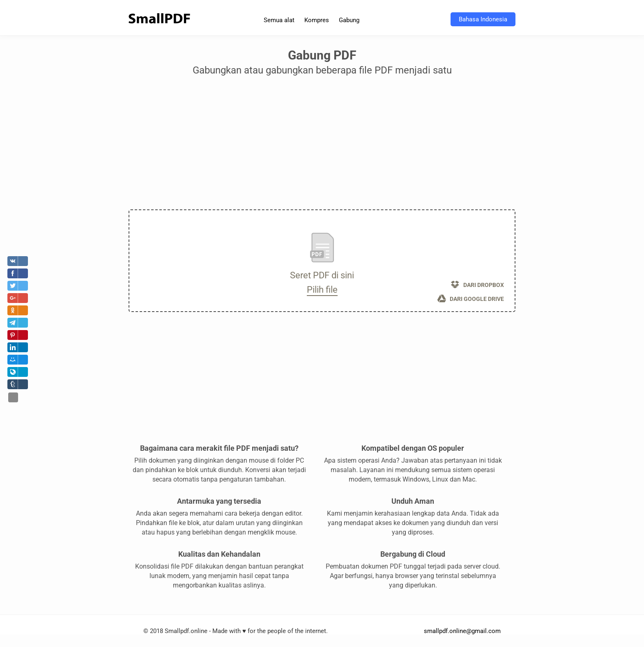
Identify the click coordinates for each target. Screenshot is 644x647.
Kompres (317, 20)
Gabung (349, 20)
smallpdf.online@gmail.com (462, 631)
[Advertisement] (322, 146)
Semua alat (279, 20)
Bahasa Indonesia (483, 19)
